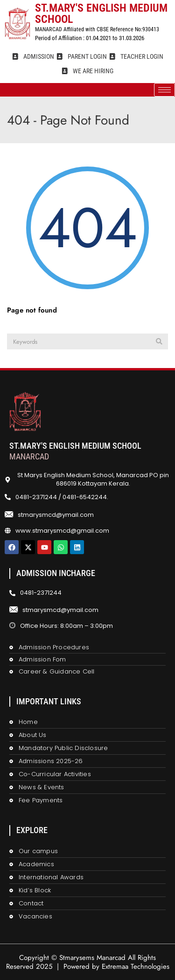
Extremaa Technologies (136, 966)
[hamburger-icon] (164, 90)
